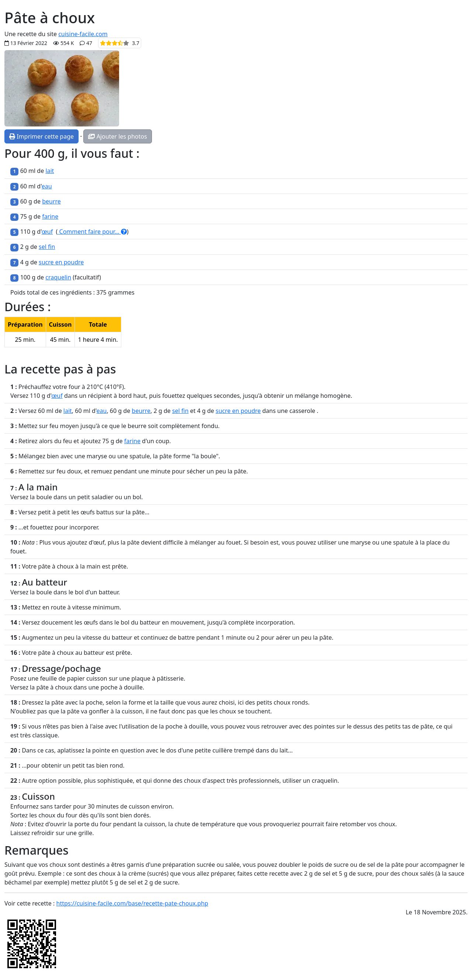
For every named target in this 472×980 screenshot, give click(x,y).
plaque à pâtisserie (157, 678)
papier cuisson (87, 678)
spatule (140, 456)
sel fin (47, 247)
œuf (47, 232)
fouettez (174, 396)
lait (50, 171)
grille (85, 833)
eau (47, 186)
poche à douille (122, 687)
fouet (233, 542)
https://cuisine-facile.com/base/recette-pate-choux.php (132, 903)
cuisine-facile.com (83, 34)
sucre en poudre (61, 262)
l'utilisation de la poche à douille (163, 726)
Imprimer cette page (41, 136)
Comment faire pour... (92, 232)
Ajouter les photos (117, 136)
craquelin (58, 277)
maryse (97, 456)
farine (50, 216)
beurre (51, 201)
